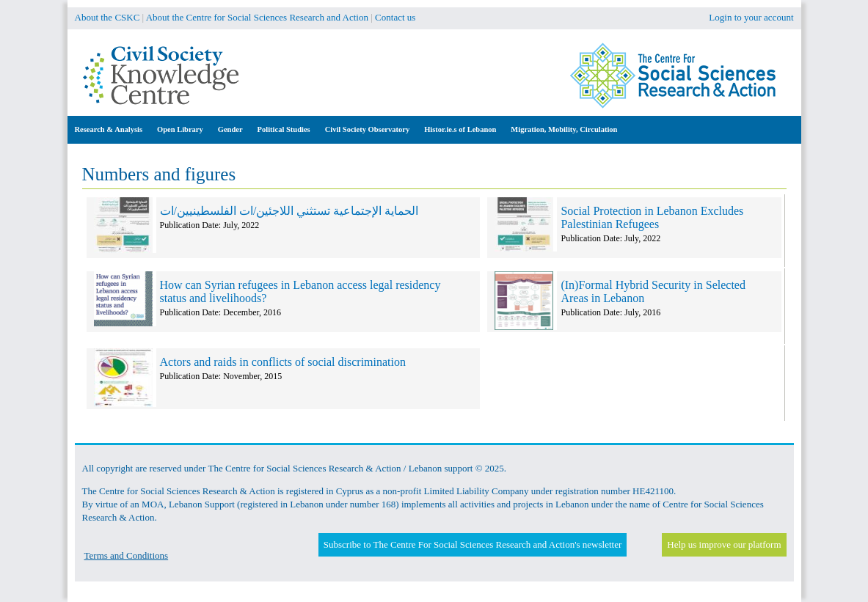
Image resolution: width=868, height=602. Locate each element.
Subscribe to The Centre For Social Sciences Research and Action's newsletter (473, 544)
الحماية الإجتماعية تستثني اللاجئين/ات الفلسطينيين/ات (289, 211)
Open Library (180, 129)
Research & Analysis (109, 129)
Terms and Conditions (127, 555)
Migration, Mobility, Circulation (564, 129)
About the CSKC (107, 17)
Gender (230, 129)
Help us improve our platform (724, 544)
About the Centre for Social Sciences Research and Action (257, 17)
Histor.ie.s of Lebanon (460, 129)
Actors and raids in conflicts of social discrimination (283, 362)
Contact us (395, 17)
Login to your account (751, 17)
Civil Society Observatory (367, 129)
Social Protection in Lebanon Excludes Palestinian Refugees (652, 217)
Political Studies (284, 129)
